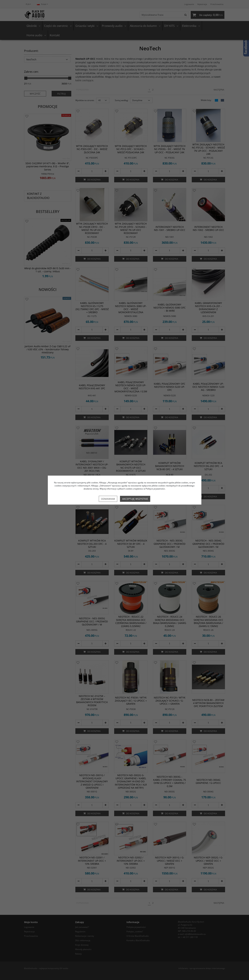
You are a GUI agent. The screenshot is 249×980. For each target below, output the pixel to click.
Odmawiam (108, 499)
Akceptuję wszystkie (135, 499)
